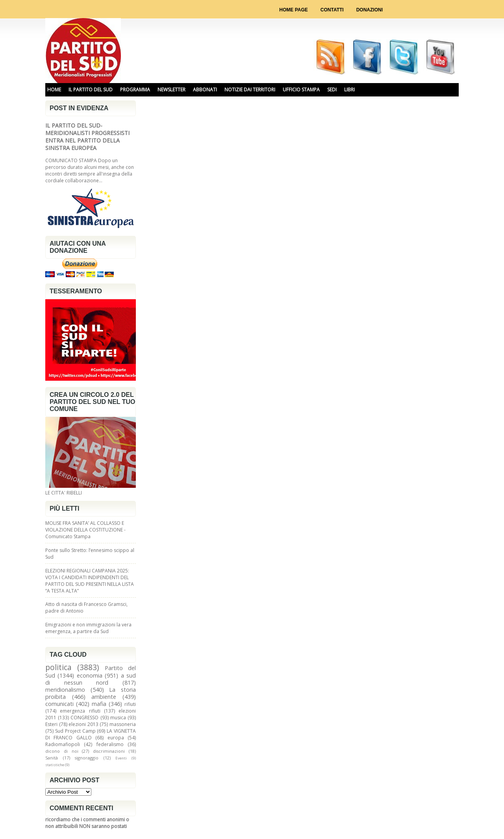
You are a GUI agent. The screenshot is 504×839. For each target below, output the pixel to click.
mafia (99, 704)
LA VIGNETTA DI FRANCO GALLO (91, 734)
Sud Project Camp (75, 731)
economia (90, 675)
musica (118, 718)
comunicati (59, 704)
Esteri (51, 724)
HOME (54, 90)
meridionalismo (65, 690)
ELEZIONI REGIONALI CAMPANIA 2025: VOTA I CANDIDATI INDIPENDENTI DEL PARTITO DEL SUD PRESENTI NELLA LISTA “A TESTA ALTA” (90, 581)
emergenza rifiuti (80, 711)
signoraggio (87, 758)
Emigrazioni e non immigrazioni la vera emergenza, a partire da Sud (88, 628)
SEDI (332, 90)
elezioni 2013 (83, 724)
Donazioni (370, 10)
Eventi (121, 758)
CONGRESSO (84, 718)
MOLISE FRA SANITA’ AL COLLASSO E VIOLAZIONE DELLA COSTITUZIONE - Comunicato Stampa (85, 530)
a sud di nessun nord (91, 679)
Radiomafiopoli (63, 744)
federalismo (110, 744)
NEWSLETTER (171, 90)
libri (349, 90)
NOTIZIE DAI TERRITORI (250, 90)
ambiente (104, 697)
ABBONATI (205, 90)
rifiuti (130, 704)
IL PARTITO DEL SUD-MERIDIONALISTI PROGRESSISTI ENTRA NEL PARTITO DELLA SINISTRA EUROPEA (87, 137)
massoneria (123, 724)
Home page (293, 10)
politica (58, 667)
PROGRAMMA (135, 90)
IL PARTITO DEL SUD (91, 90)
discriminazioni (109, 751)
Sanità (52, 758)
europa (116, 738)
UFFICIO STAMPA (301, 90)
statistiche (55, 765)
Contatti (332, 10)
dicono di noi (62, 751)
